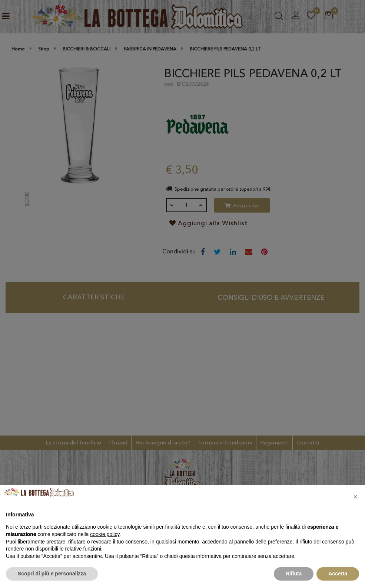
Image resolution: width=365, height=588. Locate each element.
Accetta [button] (338, 574)
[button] (355, 497)
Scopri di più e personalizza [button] (52, 574)
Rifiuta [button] (294, 574)
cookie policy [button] (105, 534)
